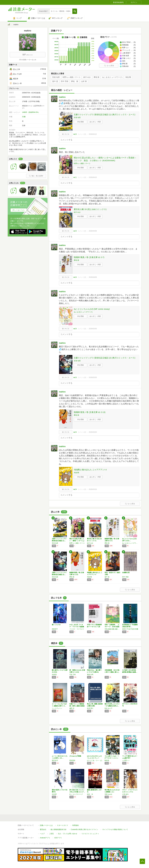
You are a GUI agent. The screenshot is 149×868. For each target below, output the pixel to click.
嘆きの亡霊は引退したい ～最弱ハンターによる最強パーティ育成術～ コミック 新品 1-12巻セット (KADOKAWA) (106, 159)
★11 (75, 177)
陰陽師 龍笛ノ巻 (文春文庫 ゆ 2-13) (90, 412)
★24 (75, 329)
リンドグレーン (57, 708)
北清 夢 (54, 794)
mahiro (62, 97)
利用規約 (76, 825)
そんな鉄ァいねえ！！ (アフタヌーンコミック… (112, 758)
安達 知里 (56, 77)
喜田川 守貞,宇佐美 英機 (130, 629)
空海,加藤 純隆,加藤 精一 (113, 629)
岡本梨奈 (72, 760)
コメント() (82, 134)
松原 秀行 (90, 708)
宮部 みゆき (108, 794)
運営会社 (43, 830)
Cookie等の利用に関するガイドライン (84, 830)
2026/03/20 (93, 432)
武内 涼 (90, 794)
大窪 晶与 (125, 794)
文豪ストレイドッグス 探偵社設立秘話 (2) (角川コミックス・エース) (105, 358)
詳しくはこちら (19, 210)
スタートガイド (63, 825)
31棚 (24, 117)
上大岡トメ (126, 760)
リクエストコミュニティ (90, 834)
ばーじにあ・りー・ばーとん (95, 760)
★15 (75, 134)
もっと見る (109, 65)
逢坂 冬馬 (90, 674)
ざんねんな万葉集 (75, 756)
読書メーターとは (46, 825)
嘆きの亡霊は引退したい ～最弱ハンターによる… (77, 541)
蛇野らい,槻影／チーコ (72, 77)
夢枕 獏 (97, 77)
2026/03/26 (93, 377)
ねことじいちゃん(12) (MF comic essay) (92, 309)
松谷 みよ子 (108, 708)
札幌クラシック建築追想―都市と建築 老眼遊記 (77, 706)
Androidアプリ (45, 838)
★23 (75, 231)
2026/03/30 (93, 329)
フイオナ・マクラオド (77, 629)
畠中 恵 (55, 81)
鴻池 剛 (128, 77)
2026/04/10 (93, 177)
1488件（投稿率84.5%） (31, 112)
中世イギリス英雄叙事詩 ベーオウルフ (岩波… (94, 627)
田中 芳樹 (65, 81)
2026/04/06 (93, 231)
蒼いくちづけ (56, 625)
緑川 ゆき (87, 77)
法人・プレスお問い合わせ (68, 834)
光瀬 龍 (54, 674)
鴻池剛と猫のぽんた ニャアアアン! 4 (90, 470)
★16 (75, 277)
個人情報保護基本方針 (59, 830)
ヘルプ (42, 834)
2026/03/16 (93, 489)
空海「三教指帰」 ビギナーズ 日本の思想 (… (112, 627)
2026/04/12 (93, 134)
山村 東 (84, 81)
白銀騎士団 (126, 572)
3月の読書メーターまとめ (28, 60)
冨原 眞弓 (55, 760)
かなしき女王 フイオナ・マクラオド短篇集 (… (77, 627)
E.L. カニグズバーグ (76, 794)
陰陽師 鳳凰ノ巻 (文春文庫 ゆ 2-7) (89, 257)
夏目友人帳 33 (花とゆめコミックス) (90, 209)
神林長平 (55, 629)
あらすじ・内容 (95, 122)
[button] (75, 11)
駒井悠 (107, 760)
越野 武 (72, 708)
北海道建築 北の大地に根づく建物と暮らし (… (112, 672)
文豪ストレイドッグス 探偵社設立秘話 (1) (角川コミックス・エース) (105, 114)
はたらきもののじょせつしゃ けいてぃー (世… (94, 758)
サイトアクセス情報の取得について (115, 830)
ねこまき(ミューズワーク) (112, 77)
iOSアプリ (58, 838)
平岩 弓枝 (73, 674)
